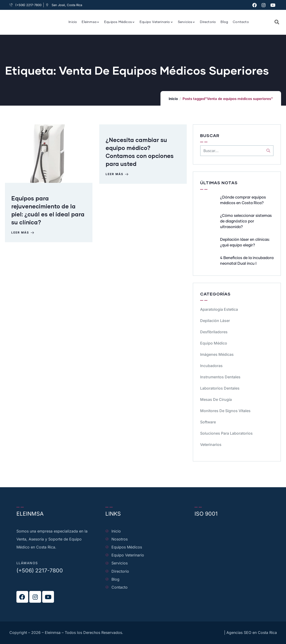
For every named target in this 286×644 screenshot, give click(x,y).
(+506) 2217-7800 (40, 571)
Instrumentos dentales (220, 377)
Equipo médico (214, 343)
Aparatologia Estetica (219, 309)
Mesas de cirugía (216, 399)
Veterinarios (211, 445)
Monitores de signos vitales (225, 411)
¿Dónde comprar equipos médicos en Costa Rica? (243, 200)
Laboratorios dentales (220, 388)
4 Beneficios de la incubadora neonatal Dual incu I (247, 261)
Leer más (24, 234)
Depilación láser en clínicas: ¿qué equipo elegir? (245, 242)
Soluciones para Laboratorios (226, 433)
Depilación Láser (215, 321)
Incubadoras (211, 366)
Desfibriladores (214, 332)
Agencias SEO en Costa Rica (252, 632)
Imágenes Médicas (217, 354)
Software (208, 422)
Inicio (173, 99)
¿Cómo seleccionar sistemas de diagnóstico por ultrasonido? (246, 221)
